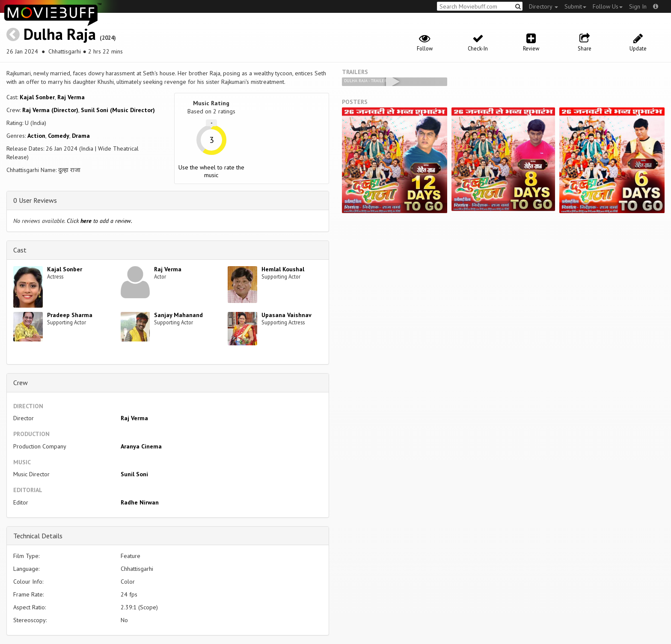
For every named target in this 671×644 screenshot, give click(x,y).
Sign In (638, 6)
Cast (20, 250)
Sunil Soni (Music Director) (118, 110)
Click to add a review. (99, 221)
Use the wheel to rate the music (211, 171)
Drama (81, 136)
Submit (575, 6)
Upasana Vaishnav (287, 315)
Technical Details (38, 536)
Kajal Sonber (37, 97)
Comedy (59, 136)
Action (36, 136)
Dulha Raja (60, 34)
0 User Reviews (35, 200)
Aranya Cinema (141, 446)
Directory (543, 6)
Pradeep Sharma (70, 315)
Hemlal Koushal (283, 269)
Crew (21, 383)
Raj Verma (71, 97)
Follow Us (608, 6)
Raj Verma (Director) (50, 110)
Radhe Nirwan (140, 502)
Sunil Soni (134, 474)
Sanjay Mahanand (178, 315)
